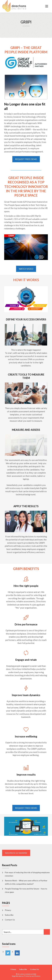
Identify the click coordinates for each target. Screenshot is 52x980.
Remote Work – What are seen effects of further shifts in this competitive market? (26, 882)
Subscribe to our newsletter (16, 853)
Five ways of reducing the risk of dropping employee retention (27, 874)
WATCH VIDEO (26, 269)
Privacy (8, 910)
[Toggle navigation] (47, 6)
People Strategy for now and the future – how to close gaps (26, 890)
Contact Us (10, 920)
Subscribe (9, 915)
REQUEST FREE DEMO (26, 159)
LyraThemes (36, 976)
